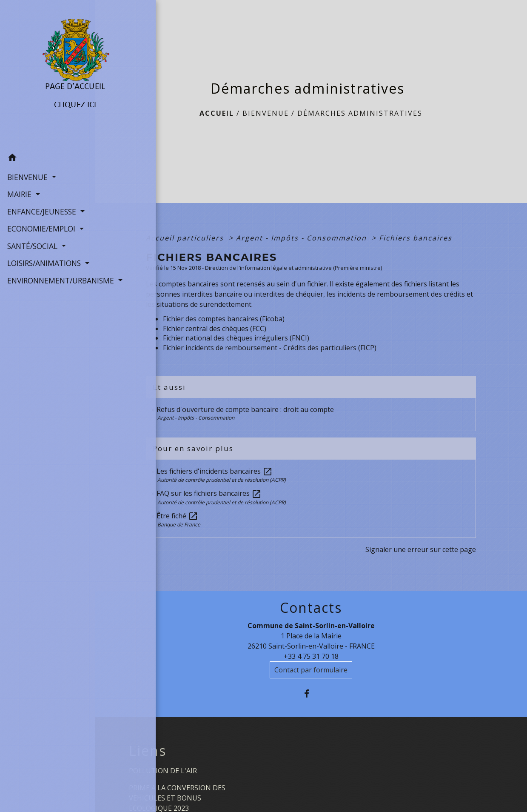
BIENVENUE (266, 113)
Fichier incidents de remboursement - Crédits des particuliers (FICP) (270, 348)
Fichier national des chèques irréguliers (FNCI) (236, 338)
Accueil (217, 113)
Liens (148, 751)
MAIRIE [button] (20, 189)
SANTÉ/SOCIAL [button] (33, 241)
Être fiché (177, 516)
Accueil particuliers (186, 238)
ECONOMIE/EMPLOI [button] (41, 224)
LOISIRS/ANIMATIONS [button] (44, 258)
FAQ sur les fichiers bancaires (209, 493)
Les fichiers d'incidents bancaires (215, 471)
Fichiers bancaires (416, 238)
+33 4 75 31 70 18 (311, 656)
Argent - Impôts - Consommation (303, 238)
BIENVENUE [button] (28, 172)
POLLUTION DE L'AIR (163, 771)
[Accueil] (47, 72)
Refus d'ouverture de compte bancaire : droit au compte (245, 409)
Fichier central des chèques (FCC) (215, 329)
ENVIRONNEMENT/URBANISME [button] (47, 275)
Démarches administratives (360, 113)
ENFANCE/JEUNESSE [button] (42, 206)
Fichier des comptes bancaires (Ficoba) (224, 319)
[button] (47, 154)
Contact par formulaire (311, 670)
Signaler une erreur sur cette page (421, 549)
